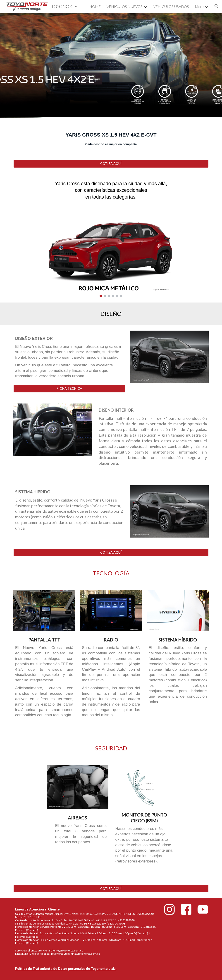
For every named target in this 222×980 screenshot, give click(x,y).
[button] (217, 6)
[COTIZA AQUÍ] (111, 164)
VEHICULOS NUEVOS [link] (125, 6)
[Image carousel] (111, 255)
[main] (111, 136)
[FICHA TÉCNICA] (69, 388)
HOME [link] (95, 6)
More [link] (199, 6)
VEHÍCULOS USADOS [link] (171, 6)
